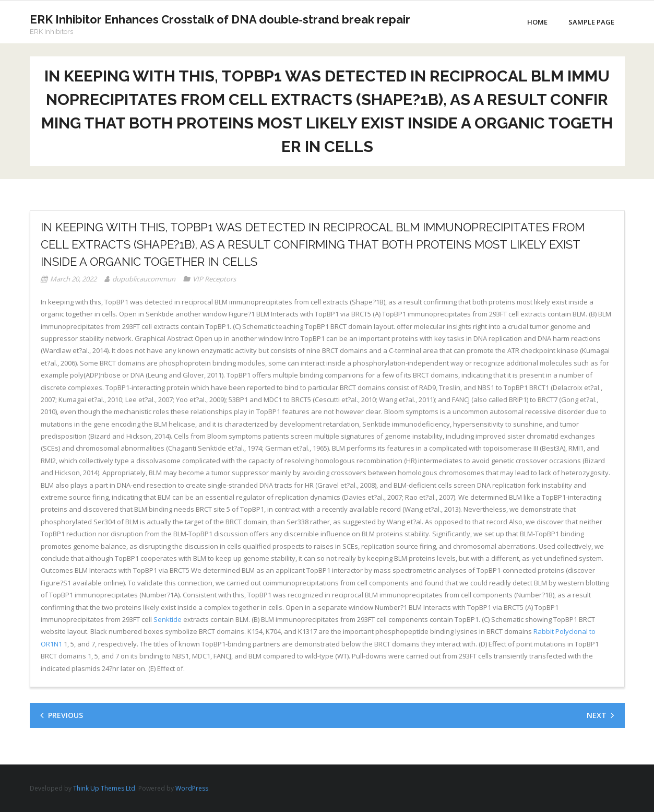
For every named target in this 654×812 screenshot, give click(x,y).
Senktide (168, 619)
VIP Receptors (214, 279)
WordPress (192, 788)
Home (537, 22)
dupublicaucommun (144, 279)
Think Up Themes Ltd (104, 788)
